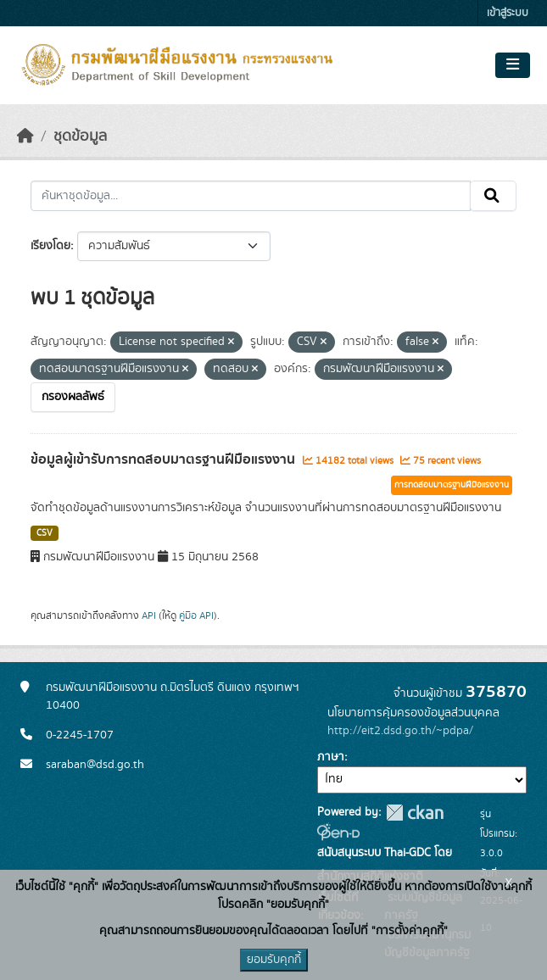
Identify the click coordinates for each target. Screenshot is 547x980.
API (149, 615)
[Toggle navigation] (513, 65)
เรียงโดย (50, 246)
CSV (45, 533)
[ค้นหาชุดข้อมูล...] (251, 196)
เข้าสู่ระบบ (508, 13)
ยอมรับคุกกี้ (274, 960)
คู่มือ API (196, 615)
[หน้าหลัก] (25, 136)
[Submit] (493, 196)
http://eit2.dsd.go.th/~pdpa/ (400, 731)
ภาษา (331, 757)
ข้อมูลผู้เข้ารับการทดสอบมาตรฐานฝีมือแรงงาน (165, 459)
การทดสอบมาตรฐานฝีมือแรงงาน (452, 485)
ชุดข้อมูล (80, 136)
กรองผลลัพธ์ (73, 397)
